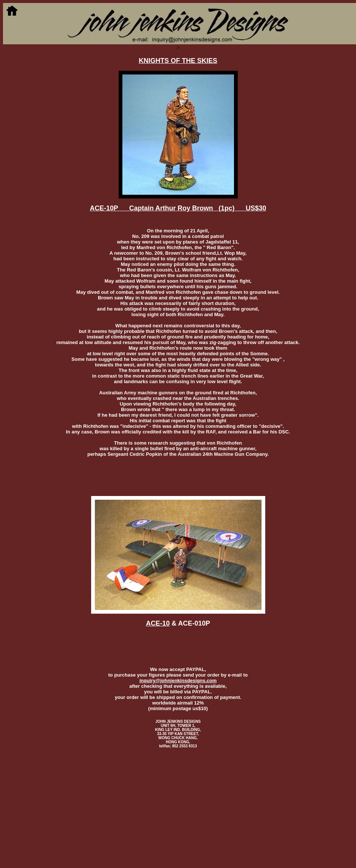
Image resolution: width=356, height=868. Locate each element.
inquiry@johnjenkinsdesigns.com (178, 681)
